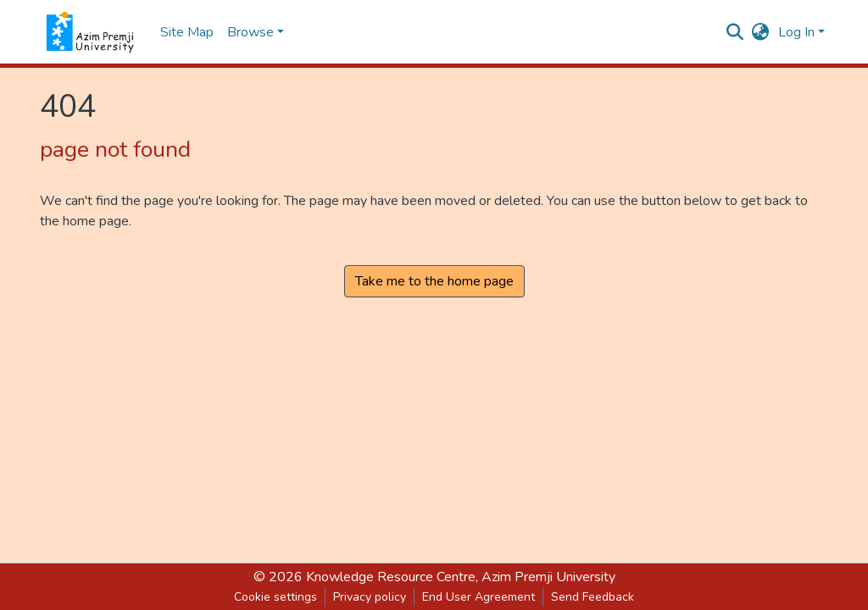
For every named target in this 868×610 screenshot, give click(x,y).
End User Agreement (479, 597)
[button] (761, 32)
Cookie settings (275, 597)
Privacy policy (370, 597)
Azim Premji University (548, 577)
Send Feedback (593, 597)
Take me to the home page (434, 281)
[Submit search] (735, 32)
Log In (796, 32)
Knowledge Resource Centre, (394, 577)
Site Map (187, 32)
